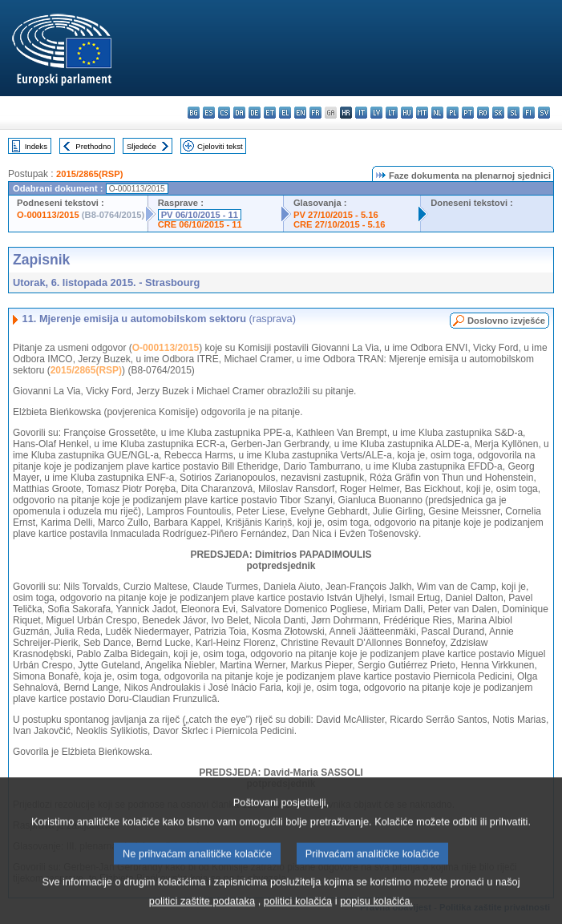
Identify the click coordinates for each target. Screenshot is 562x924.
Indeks (36, 146)
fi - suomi (529, 113)
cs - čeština (224, 113)
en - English (300, 113)
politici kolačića (298, 912)
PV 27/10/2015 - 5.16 (336, 215)
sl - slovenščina (513, 113)
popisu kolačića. (376, 912)
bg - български (194, 113)
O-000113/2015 (48, 215)
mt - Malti (422, 113)
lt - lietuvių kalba (392, 113)
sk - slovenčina (498, 113)
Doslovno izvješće (506, 321)
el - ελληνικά (285, 113)
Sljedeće (142, 146)
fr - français (315, 113)
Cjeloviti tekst (220, 146)
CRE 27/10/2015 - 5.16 (339, 224)
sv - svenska (544, 113)
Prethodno (93, 146)
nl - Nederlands (437, 113)
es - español (209, 113)
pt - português (468, 113)
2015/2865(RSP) (89, 174)
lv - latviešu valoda (376, 113)
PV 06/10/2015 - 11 (200, 215)
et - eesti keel (270, 113)
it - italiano (361, 113)
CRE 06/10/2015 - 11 (200, 224)
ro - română (483, 113)
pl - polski (453, 113)
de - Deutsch (255, 113)
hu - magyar (407, 113)
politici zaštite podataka (202, 912)
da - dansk (239, 113)
